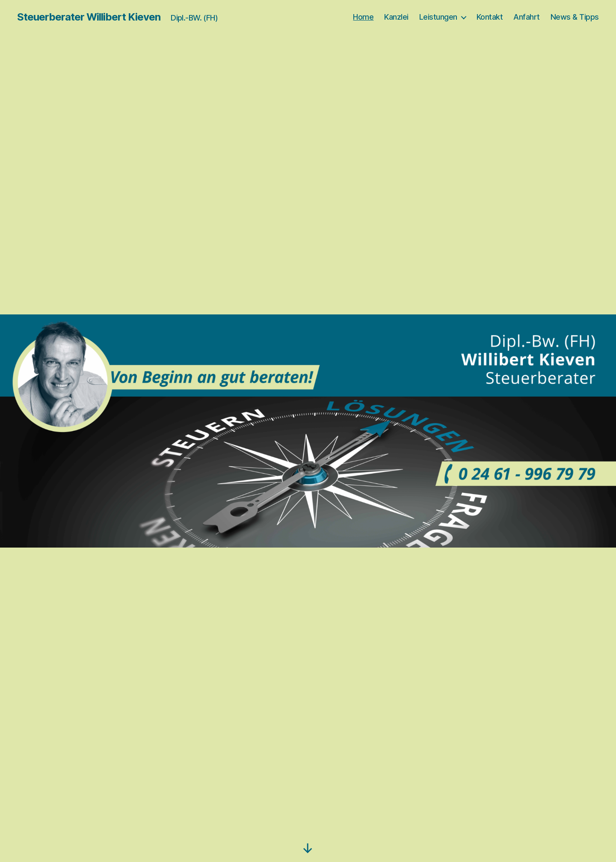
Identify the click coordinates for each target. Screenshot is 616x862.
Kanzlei (396, 17)
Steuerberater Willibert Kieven (89, 17)
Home (363, 17)
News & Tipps (575, 17)
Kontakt (490, 17)
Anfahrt (527, 17)
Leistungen (438, 17)
